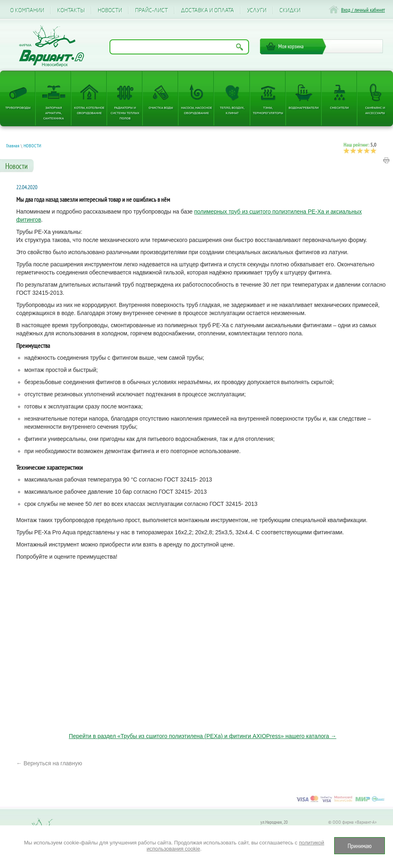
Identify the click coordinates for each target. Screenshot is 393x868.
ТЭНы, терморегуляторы (268, 110)
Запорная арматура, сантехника (54, 113)
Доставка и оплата (207, 10)
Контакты (71, 10)
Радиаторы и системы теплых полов (125, 113)
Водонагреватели (304, 107)
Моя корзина (291, 46)
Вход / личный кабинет (363, 10)
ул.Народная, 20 (274, 822)
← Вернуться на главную (49, 763)
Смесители (339, 107)
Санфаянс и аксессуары (375, 110)
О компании (27, 10)
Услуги (257, 10)
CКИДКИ (290, 10)
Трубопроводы (18, 107)
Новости (110, 10)
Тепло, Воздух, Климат (232, 110)
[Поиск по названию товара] (179, 47)
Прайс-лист (151, 10)
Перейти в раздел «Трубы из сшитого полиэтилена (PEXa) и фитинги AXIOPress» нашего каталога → (203, 736)
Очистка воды (161, 107)
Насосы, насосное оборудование (196, 110)
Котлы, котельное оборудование (89, 110)
